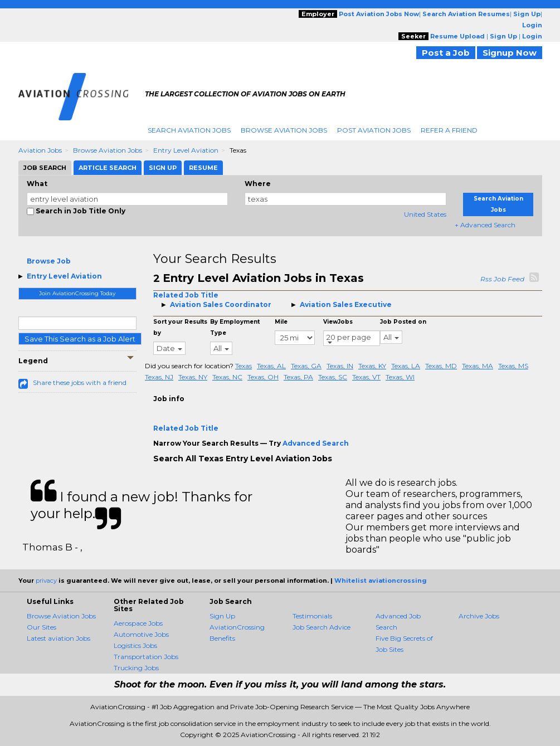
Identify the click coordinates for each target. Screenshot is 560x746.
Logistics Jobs (135, 645)
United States (425, 214)
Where (258, 184)
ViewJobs (338, 322)
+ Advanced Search (485, 225)
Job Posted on (403, 322)
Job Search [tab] (45, 168)
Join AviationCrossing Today (77, 293)
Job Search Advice (322, 627)
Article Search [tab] (108, 168)
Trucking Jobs (136, 668)
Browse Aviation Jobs (284, 130)
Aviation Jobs (40, 150)
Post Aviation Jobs (374, 130)
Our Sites (42, 627)
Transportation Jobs (146, 657)
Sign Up (222, 616)
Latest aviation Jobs (59, 638)
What (37, 184)
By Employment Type (235, 327)
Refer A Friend (449, 130)
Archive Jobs (479, 616)
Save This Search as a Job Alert (80, 339)
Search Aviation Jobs (189, 130)
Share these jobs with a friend (80, 382)
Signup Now (510, 53)
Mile (281, 322)
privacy (46, 581)
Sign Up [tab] (163, 168)
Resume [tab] (203, 168)
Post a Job (446, 53)
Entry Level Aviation (186, 150)
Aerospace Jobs (138, 623)
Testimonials (312, 616)
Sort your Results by (180, 327)
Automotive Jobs (141, 634)
